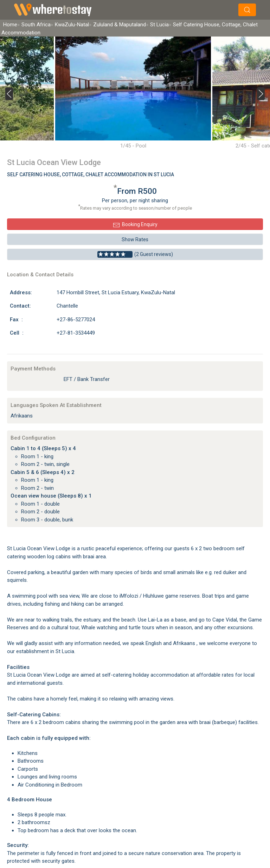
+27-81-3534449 (76, 333)
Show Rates (135, 239)
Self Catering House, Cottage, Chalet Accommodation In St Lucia (91, 175)
